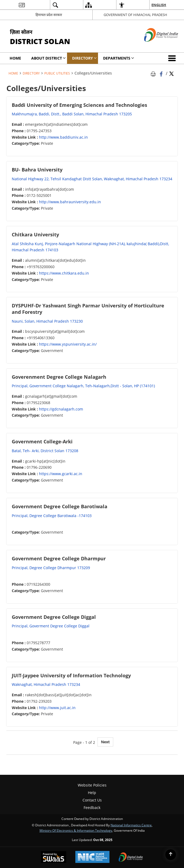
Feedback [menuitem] (92, 808)
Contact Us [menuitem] (92, 800)
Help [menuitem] (92, 793)
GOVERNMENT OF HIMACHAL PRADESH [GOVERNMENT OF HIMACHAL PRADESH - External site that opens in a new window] (135, 15)
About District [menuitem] (48, 58)
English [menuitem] (159, 5)
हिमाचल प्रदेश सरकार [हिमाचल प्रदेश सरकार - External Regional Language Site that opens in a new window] (49, 15)
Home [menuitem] (15, 58)
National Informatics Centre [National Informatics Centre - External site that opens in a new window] (131, 825)
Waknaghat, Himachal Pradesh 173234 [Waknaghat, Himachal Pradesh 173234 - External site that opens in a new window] (46, 684)
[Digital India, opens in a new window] (131, 858)
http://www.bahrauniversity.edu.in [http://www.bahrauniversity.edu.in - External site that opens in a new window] (70, 202)
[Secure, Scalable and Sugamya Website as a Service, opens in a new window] (54, 858)
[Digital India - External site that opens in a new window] (154, 46)
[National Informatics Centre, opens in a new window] (92, 857)
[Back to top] (171, 855)
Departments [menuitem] (119, 58)
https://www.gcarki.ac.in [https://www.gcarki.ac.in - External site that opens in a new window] (61, 474)
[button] (173, 58)
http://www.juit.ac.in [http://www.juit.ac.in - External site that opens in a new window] (57, 708)
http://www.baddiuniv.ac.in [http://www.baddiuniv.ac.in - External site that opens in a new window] (63, 137)
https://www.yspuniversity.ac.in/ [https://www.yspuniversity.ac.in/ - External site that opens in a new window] (68, 344)
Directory (31, 73)
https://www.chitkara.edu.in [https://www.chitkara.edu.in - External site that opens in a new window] (64, 273)
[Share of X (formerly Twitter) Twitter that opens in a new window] (171, 73)
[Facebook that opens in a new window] (162, 73)
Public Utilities (57, 73)
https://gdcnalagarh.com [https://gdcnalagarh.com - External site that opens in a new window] (61, 409)
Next (105, 742)
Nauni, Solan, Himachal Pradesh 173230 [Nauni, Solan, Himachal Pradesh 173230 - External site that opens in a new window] (47, 321)
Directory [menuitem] (84, 58)
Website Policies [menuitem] (92, 785)
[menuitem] (21, 5)
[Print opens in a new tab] (154, 73)
